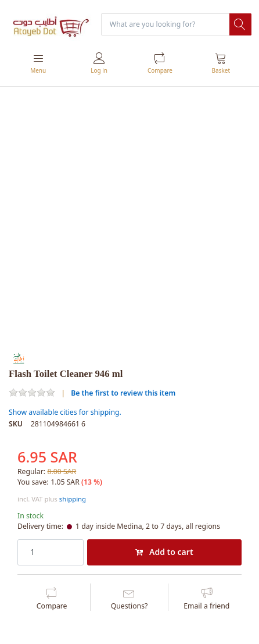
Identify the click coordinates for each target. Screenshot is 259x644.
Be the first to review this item (123, 393)
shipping (73, 499)
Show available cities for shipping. (65, 412)
